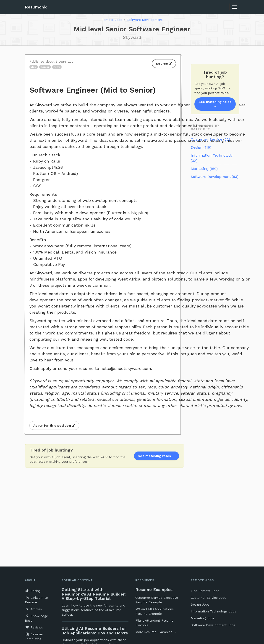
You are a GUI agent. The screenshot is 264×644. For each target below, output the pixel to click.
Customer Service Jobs (209, 598)
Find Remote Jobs (205, 591)
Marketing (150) (204, 169)
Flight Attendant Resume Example (154, 623)
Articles (33, 609)
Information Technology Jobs (213, 611)
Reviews (34, 627)
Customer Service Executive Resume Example (157, 600)
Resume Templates (34, 636)
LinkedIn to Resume (36, 600)
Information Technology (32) (212, 158)
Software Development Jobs (213, 625)
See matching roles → (215, 104)
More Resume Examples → (156, 632)
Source (164, 64)
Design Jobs (200, 604)
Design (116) (201, 147)
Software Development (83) (215, 177)
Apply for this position (54, 425)
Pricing (33, 591)
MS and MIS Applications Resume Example (154, 611)
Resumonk (36, 7)
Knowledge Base (36, 618)
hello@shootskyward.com (126, 368)
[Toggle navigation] (234, 7)
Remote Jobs (112, 20)
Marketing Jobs (203, 618)
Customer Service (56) (210, 139)
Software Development (145, 20)
